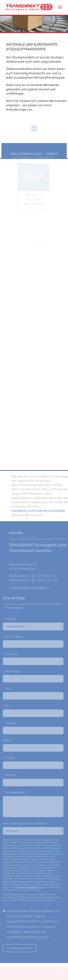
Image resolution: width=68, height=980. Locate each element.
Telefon (8, 723)
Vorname (9, 654)
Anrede (8, 619)
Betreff (8, 775)
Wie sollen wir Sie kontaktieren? (23, 823)
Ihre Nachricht (13, 792)
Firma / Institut (10, 637)
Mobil (4, 740)
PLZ (5, 689)
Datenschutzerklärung (26, 887)
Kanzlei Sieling (27, 890)
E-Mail (7, 758)
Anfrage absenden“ (17, 948)
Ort (5, 706)
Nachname (10, 671)
